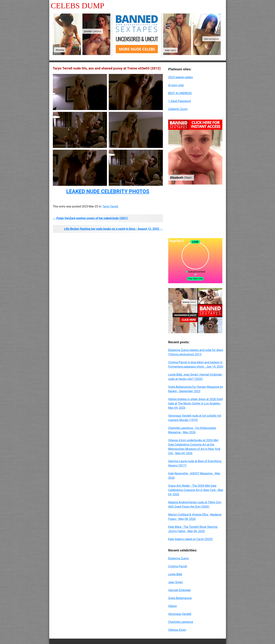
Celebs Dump (78, 6)
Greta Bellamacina (180, 598)
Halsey (173, 606)
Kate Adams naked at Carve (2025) (191, 539)
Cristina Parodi (178, 566)
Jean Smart (176, 582)
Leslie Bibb (175, 574)
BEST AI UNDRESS (180, 93)
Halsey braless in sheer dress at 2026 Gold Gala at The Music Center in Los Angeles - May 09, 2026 (195, 403)
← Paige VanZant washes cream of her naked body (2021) (90, 218)
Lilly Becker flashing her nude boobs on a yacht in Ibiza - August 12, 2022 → (114, 229)
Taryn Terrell (110, 206)
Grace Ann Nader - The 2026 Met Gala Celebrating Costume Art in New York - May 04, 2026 (196, 490)
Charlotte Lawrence (181, 622)
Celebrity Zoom (178, 109)
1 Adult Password (180, 101)
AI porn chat (176, 85)
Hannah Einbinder (180, 590)
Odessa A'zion (177, 630)
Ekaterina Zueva (178, 558)
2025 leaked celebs (181, 77)
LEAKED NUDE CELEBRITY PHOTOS (108, 191)
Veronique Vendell (180, 614)
